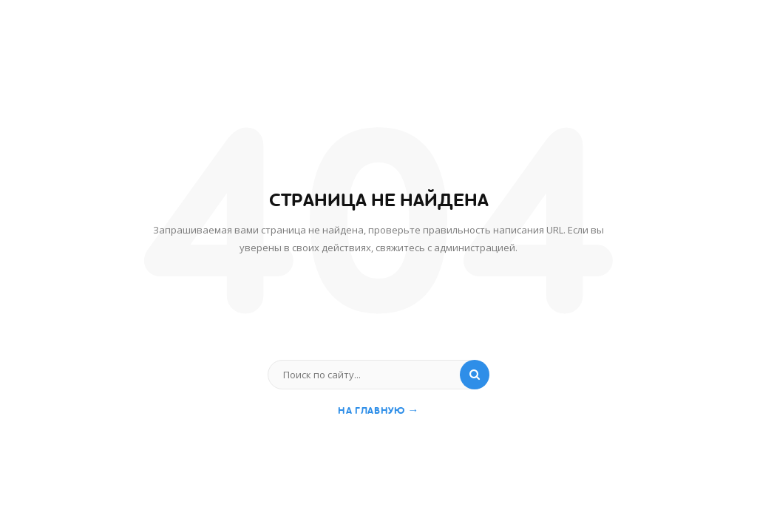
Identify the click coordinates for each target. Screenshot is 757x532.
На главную (378, 410)
